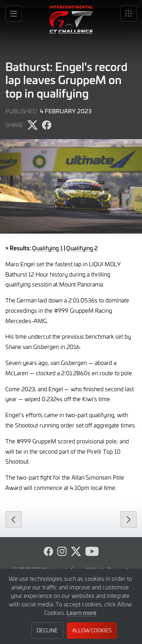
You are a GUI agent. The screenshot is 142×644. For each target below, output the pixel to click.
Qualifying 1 (47, 248)
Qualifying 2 (82, 248)
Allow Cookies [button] (92, 630)
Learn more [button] (81, 612)
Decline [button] (47, 630)
